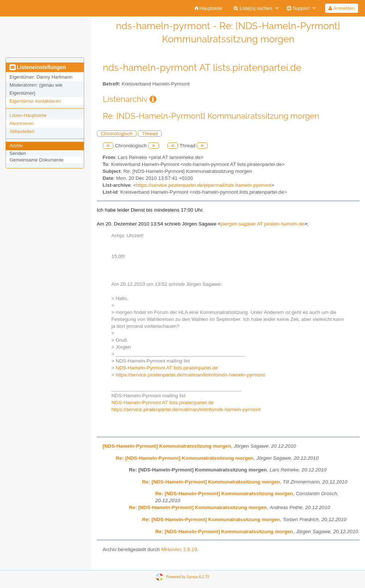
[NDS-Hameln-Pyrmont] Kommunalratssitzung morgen (167, 446)
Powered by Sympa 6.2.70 (187, 577)
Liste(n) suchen (253, 8)
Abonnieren (22, 123)
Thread (150, 134)
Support (298, 8)
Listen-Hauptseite (28, 115)
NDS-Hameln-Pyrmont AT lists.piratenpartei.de (167, 368)
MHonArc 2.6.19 (179, 549)
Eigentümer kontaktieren (35, 101)
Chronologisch (117, 134)
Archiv (16, 146)
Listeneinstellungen (38, 67)
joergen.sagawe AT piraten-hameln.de (262, 224)
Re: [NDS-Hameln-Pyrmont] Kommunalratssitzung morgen (185, 458)
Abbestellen (22, 131)
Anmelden (341, 8)
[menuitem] (209, 8)
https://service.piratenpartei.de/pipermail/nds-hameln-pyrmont (204, 185)
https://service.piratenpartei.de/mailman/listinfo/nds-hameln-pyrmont (190, 375)
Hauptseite (209, 8)
